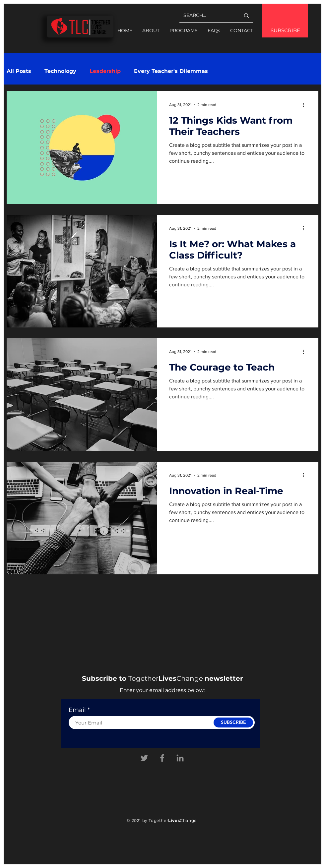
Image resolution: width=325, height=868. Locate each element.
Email (77, 710)
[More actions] (305, 105)
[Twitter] (144, 758)
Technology (60, 71)
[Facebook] (162, 758)
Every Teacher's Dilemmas (171, 71)
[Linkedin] (180, 758)
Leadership (105, 71)
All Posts (19, 71)
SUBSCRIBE (285, 30)
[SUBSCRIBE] (233, 723)
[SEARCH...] (207, 15)
